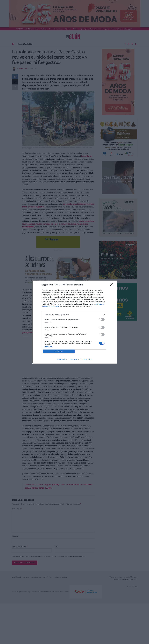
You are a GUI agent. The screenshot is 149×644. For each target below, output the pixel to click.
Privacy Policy (87, 359)
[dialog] (75, 322)
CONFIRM (59, 351)
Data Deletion (62, 359)
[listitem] (75, 315)
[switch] (102, 320)
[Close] (112, 285)
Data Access (74, 359)
